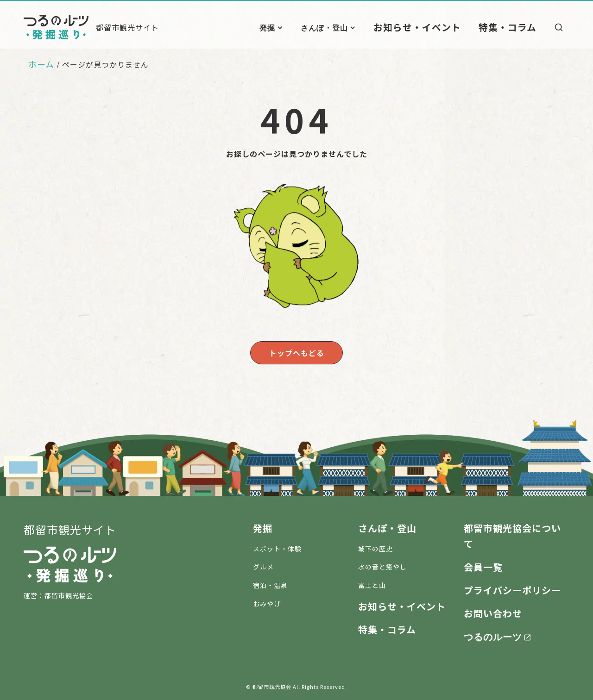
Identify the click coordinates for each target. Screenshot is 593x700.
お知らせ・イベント (436, 27)
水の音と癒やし (382, 565)
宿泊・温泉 (270, 583)
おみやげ (267, 602)
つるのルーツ (493, 634)
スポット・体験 (277, 547)
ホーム (41, 64)
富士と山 (372, 583)
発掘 (295, 27)
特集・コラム (513, 27)
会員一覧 (483, 565)
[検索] (559, 27)
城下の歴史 (375, 547)
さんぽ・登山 (352, 27)
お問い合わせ (493, 611)
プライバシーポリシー (512, 588)
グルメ (263, 565)
